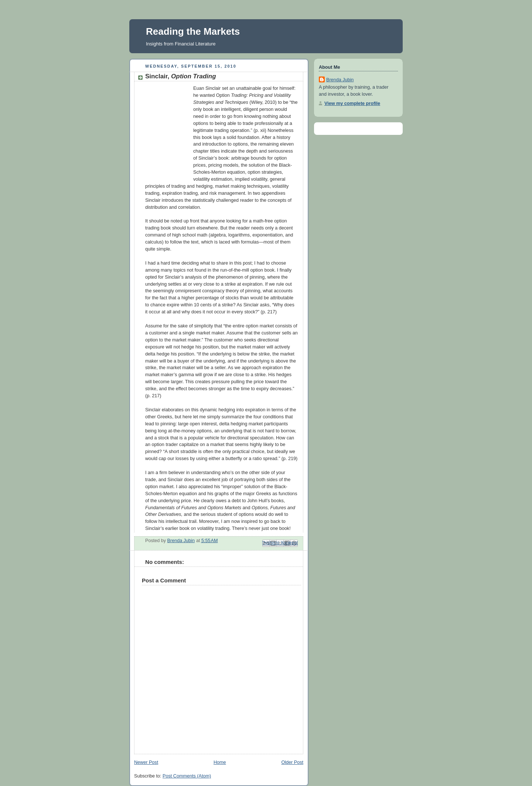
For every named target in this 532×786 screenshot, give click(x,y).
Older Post (292, 762)
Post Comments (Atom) (187, 776)
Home (220, 762)
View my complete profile (352, 103)
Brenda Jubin (340, 80)
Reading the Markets (193, 31)
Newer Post (146, 762)
